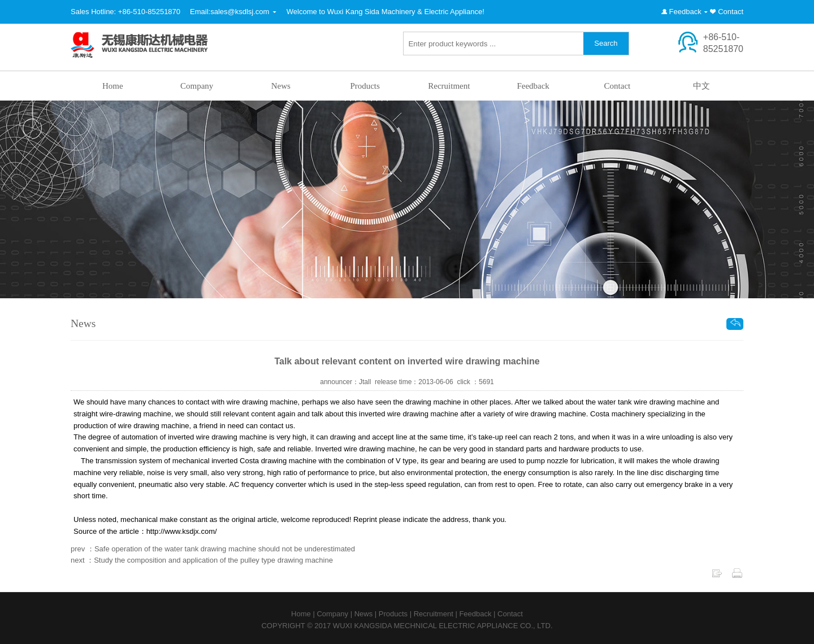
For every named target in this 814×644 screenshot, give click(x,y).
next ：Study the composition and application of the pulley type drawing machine (202, 560)
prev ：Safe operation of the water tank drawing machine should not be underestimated (213, 549)
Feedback (685, 12)
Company (197, 86)
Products (365, 86)
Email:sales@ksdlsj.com (230, 12)
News (281, 86)
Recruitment (449, 86)
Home (113, 86)
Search (606, 43)
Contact (731, 12)
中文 (702, 86)
